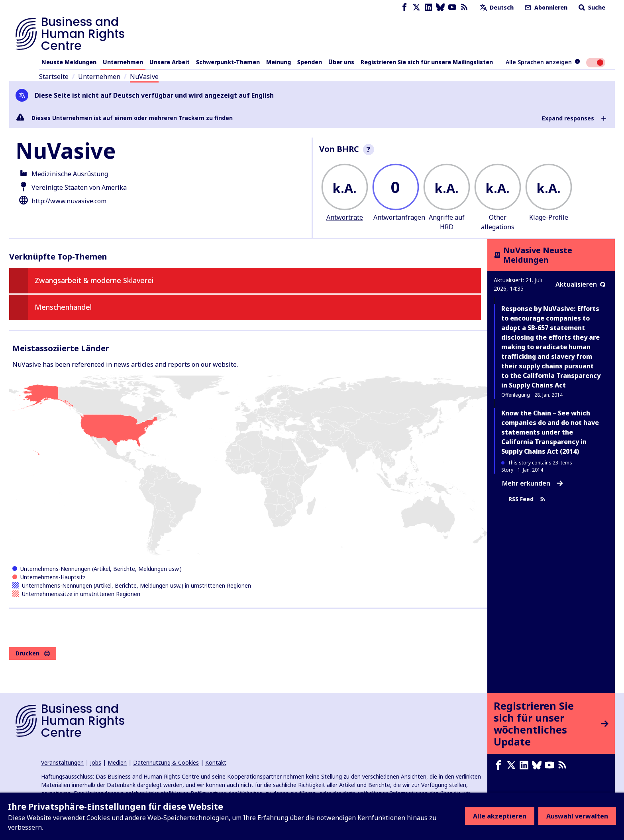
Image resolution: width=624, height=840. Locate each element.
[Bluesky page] (440, 7)
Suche (591, 7)
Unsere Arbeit (170, 62)
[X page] (416, 7)
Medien (117, 762)
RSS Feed (527, 499)
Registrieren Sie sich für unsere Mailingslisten (427, 62)
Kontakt (216, 762)
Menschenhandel (63, 307)
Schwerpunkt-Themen (228, 62)
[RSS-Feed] (464, 7)
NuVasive (144, 77)
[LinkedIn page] (428, 7)
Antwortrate (345, 217)
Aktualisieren (580, 284)
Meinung (279, 62)
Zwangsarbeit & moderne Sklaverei (94, 280)
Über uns (341, 62)
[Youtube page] (452, 7)
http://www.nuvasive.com (69, 201)
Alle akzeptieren (500, 816)
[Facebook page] (404, 7)
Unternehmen (123, 62)
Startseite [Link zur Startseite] (54, 77)
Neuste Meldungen (69, 62)
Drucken (33, 653)
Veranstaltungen (62, 762)
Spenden (310, 62)
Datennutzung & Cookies (166, 762)
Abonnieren (545, 7)
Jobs (96, 762)
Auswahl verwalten (577, 816)
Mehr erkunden (533, 483)
